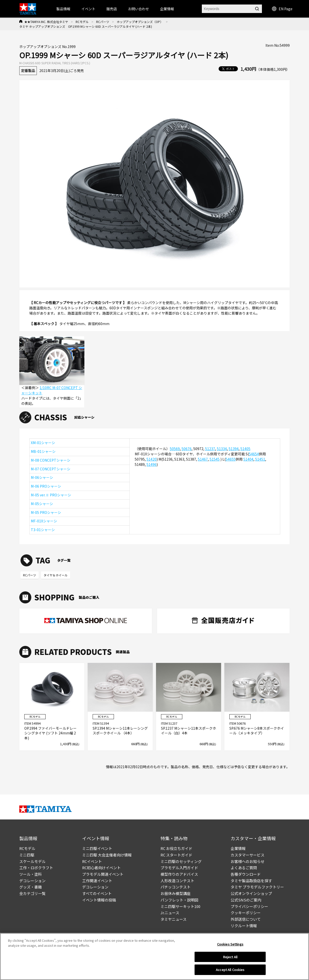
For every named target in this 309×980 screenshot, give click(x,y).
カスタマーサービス (248, 855)
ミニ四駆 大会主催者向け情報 (107, 855)
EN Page (282, 9)
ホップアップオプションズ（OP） (140, 22)
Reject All (230, 958)
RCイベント (92, 861)
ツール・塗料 (31, 874)
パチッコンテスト (176, 887)
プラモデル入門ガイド (179, 868)
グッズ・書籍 (31, 887)
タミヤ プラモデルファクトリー (257, 887)
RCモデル (82, 22)
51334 (222, 449)
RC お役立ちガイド (176, 848)
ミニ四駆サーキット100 (180, 906)
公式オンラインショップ (251, 893)
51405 (245, 449)
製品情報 (63, 9)
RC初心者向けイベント (101, 868)
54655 (231, 459)
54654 (254, 454)
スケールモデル (32, 861)
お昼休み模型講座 (176, 893)
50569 (175, 449)
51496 (151, 464)
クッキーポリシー (246, 913)
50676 (187, 449)
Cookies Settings (230, 945)
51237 (210, 449)
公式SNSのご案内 (246, 900)
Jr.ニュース (170, 913)
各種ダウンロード (246, 874)
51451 (260, 459)
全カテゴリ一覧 (32, 893)
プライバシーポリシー (249, 906)
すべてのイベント (97, 893)
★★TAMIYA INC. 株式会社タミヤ (46, 22)
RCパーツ (103, 22)
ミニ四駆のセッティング (181, 861)
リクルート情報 (244, 926)
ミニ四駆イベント (97, 848)
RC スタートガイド (176, 855)
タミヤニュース (174, 919)
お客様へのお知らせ (248, 861)
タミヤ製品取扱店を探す (251, 881)
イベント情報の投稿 (99, 900)
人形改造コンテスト (177, 881)
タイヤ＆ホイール (56, 575)
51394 (234, 449)
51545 (215, 459)
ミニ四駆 (27, 855)
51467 (203, 459)
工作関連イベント (97, 881)
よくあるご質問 (244, 868)
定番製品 (28, 71)
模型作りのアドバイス (179, 874)
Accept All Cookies (230, 970)
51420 (151, 459)
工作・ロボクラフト (36, 868)
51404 (248, 459)
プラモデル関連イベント (103, 874)
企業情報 (238, 848)
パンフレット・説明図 (179, 900)
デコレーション (32, 881)
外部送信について (246, 919)
